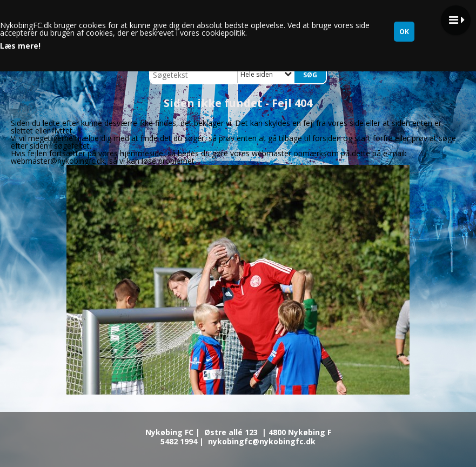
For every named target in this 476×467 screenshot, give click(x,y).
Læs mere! (20, 46)
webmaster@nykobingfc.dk (58, 161)
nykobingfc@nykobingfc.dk (262, 441)
